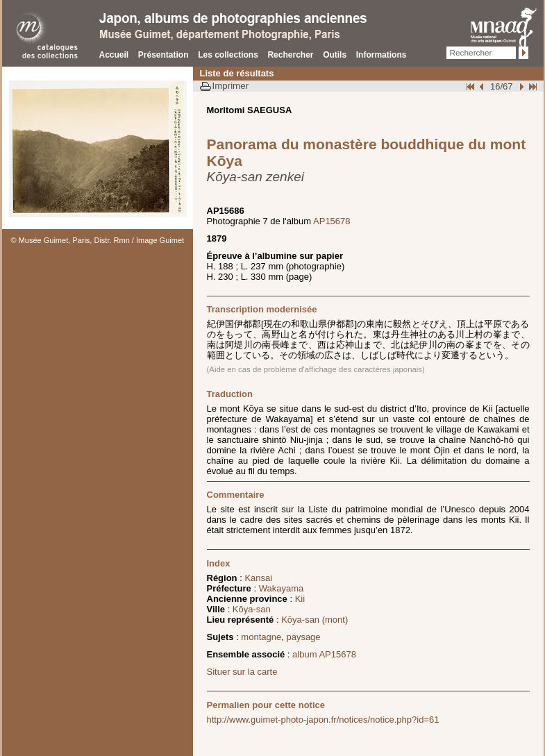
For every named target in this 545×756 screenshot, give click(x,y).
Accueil (114, 55)
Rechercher (290, 55)
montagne (261, 637)
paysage (303, 637)
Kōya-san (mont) (315, 620)
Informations (381, 55)
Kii (300, 599)
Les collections (228, 55)
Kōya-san (252, 609)
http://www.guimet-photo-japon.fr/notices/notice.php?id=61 (323, 720)
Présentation (163, 55)
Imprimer (231, 86)
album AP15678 (324, 654)
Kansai (258, 578)
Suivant (520, 86)
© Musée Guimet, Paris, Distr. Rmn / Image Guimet (98, 240)
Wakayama (282, 588)
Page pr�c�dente (483, 86)
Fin (532, 86)
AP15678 (332, 221)
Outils (335, 55)
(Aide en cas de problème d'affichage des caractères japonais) (316, 369)
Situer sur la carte (242, 672)
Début (471, 86)
